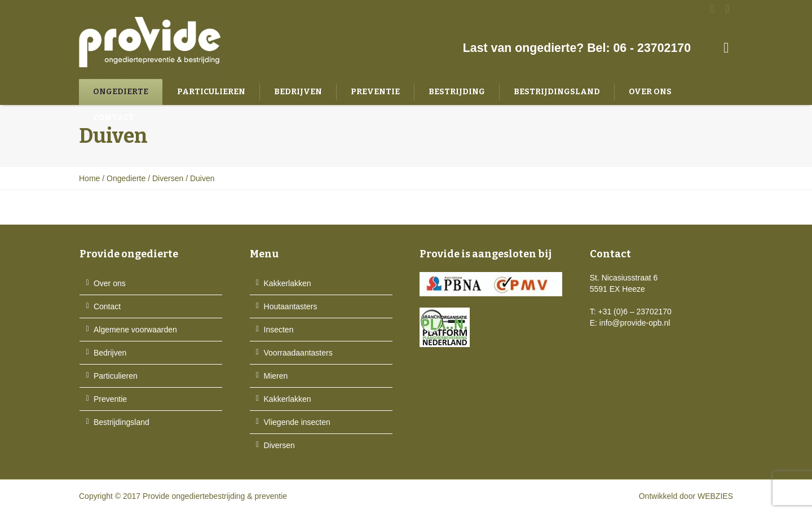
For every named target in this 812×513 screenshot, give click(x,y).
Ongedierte (126, 178)
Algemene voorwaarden (135, 330)
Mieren (276, 376)
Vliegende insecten (297, 422)
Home (89, 178)
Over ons (110, 283)
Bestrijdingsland (122, 422)
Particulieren (116, 376)
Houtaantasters (291, 306)
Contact (107, 306)
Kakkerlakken (288, 283)
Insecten (279, 330)
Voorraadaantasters (298, 353)
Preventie (110, 399)
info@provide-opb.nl (635, 323)
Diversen (168, 178)
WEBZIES (715, 496)
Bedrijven (110, 353)
